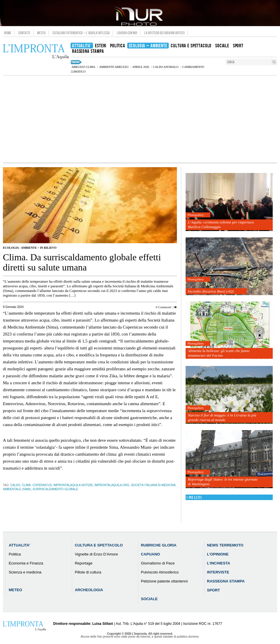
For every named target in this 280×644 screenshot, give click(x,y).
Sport (214, 590)
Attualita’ (19, 545)
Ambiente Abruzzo (114, 67)
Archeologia (89, 590)
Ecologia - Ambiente (20, 248)
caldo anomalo (166, 67)
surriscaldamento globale (55, 489)
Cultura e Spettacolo (99, 545)
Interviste (218, 572)
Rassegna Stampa (226, 581)
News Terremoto (225, 545)
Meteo (41, 33)
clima (26, 485)
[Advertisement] (140, 119)
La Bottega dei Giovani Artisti (165, 33)
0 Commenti (163, 307)
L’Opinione (218, 554)
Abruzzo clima (83, 67)
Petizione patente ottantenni (164, 581)
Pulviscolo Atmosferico (160, 572)
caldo (15, 485)
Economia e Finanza (26, 563)
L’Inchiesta (219, 563)
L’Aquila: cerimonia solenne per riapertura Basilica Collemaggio (221, 224)
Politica (15, 554)
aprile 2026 (141, 67)
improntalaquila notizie (73, 485)
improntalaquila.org (112, 485)
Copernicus (42, 485)
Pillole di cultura (88, 572)
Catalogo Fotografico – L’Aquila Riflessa (81, 33)
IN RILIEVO (48, 248)
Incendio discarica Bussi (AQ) (211, 291)
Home (8, 33)
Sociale (149, 599)
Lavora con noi (127, 33)
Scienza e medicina (25, 572)
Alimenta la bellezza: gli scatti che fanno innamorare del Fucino (219, 353)
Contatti (24, 33)
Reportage (84, 563)
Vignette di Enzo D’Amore (96, 554)
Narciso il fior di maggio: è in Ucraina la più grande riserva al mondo (222, 417)
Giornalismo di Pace (158, 563)
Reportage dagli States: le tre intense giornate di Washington (223, 482)
